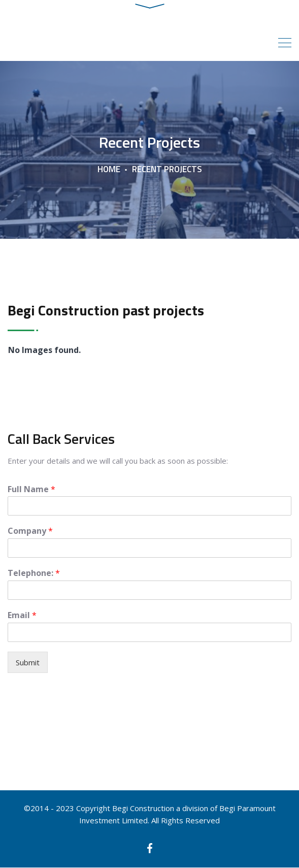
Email (22, 616)
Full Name (31, 489)
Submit (28, 663)
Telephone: (34, 574)
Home (109, 170)
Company (30, 532)
